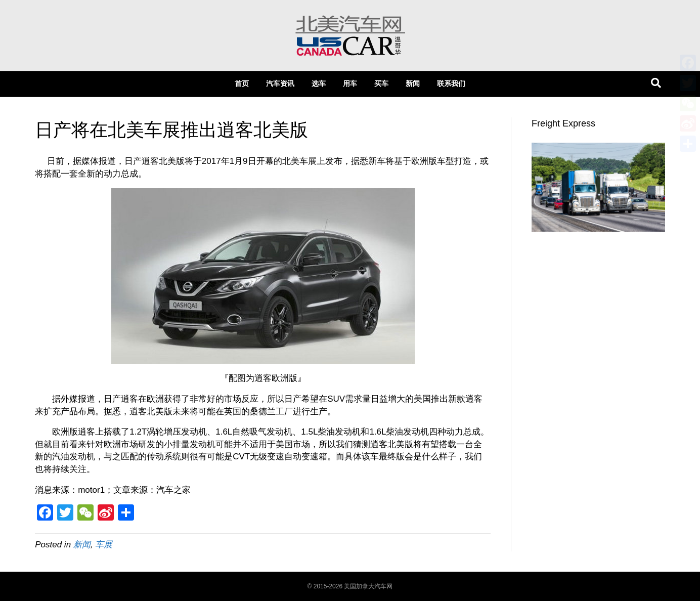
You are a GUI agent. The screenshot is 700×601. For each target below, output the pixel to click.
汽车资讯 (280, 83)
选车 (319, 83)
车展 (104, 545)
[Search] (656, 83)
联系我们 (451, 83)
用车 (350, 83)
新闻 (413, 83)
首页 (242, 83)
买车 (381, 83)
